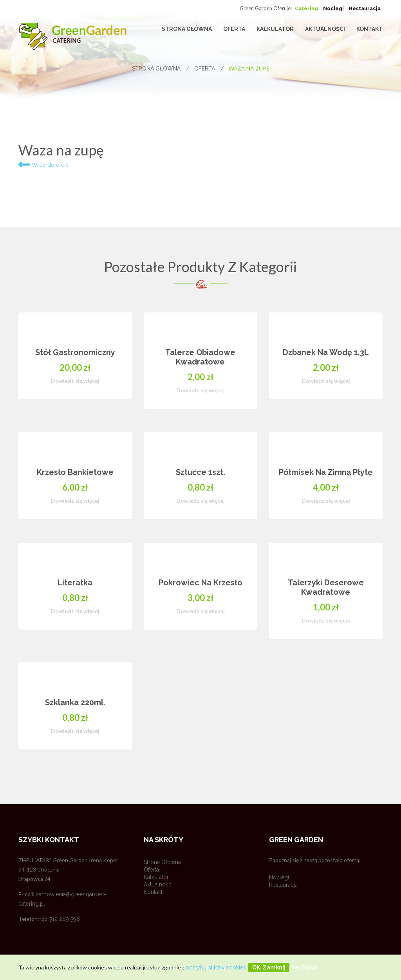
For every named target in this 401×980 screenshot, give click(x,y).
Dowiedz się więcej (75, 381)
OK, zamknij (269, 967)
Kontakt (369, 29)
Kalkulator (275, 29)
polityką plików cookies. (216, 967)
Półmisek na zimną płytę (326, 472)
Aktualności (325, 29)
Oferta (234, 29)
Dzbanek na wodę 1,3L (326, 352)
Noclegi (333, 8)
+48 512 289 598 (60, 919)
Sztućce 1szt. (200, 472)
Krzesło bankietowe (75, 472)
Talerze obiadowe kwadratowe (200, 357)
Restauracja (365, 8)
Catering (306, 8)
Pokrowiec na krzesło (200, 583)
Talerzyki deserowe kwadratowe (326, 587)
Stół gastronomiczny (75, 352)
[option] (200, 543)
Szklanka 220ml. (75, 702)
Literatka (75, 583)
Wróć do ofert (43, 165)
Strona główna (187, 29)
